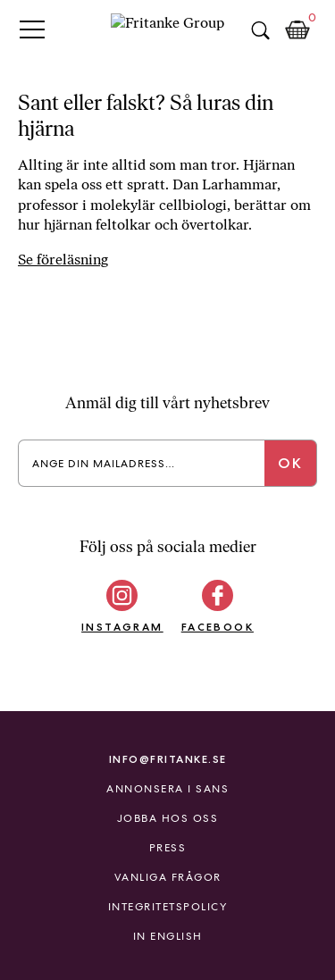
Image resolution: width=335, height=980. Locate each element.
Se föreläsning (63, 260)
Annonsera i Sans (167, 789)
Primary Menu (32, 29)
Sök (260, 30)
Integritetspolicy (168, 907)
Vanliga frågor (168, 877)
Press (168, 848)
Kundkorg (297, 30)
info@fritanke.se (168, 759)
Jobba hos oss (168, 818)
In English (168, 936)
